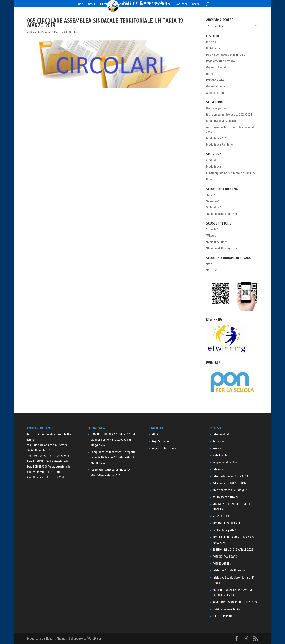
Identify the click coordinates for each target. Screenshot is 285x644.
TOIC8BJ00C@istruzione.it (52, 461)
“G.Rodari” (213, 201)
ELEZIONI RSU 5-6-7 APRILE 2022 (233, 550)
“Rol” (209, 264)
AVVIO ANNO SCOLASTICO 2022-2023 (235, 602)
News (91, 4)
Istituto (211, 42)
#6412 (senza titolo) (225, 497)
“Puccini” (212, 270)
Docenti (211, 74)
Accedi (196, 4)
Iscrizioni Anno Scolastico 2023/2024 (229, 115)
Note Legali (220, 455)
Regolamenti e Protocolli (222, 61)
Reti (143, 4)
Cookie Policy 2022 (224, 530)
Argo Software (161, 441)
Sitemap (218, 469)
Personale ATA (215, 80)
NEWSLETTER (221, 516)
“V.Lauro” (212, 236)
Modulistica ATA (216, 138)
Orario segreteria (217, 108)
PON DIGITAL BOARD (225, 557)
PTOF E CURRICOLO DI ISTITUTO (226, 55)
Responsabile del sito (226, 462)
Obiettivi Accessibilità (226, 609)
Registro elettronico (164, 448)
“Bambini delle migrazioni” (223, 214)
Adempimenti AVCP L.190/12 (229, 483)
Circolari (105, 4)
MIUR (155, 434)
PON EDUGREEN (222, 564)
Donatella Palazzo (40, 32)
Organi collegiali (216, 67)
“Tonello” (212, 229)
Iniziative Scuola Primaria (229, 570)
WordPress (94, 639)
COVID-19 (212, 160)
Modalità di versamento (221, 121)
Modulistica (123, 4)
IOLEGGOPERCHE (222, 616)
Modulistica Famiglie (219, 145)
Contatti (181, 4)
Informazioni (221, 434)
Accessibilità (220, 441)
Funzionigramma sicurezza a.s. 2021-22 (231, 173)
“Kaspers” (212, 195)
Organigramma (216, 86)
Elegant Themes (56, 639)
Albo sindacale (215, 93)
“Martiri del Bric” (217, 242)
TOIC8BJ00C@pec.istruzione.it (51, 467)
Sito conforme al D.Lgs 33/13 (230, 476)
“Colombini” (214, 207)
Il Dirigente (213, 48)
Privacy (211, 179)
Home (79, 4)
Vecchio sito (163, 4)
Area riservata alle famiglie (230, 490)
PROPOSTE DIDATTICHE (227, 523)
